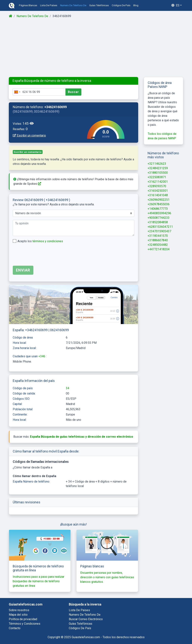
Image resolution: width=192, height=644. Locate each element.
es (175, 5)
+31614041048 (158, 195)
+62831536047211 (160, 227)
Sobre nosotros (19, 610)
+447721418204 (159, 249)
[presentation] (41, 255)
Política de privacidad (23, 619)
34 (67, 388)
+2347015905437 (159, 231)
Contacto (15, 628)
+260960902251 (159, 200)
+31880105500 (158, 173)
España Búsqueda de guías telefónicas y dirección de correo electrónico (82, 437)
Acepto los (40, 241)
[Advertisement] (96, 48)
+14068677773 (158, 209)
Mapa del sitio (18, 615)
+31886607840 (158, 240)
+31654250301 (158, 191)
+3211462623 (157, 164)
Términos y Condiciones (25, 624)
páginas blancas (28, 5)
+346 (42, 356)
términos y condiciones (48, 241)
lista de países (49, 5)
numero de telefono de (73, 5)
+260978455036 (159, 204)
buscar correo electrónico (86, 619)
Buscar (73, 92)
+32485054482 (158, 245)
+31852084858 (158, 222)
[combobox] (17, 92)
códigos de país (121, 5)
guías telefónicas (99, 5)
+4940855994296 (159, 213)
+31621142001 (158, 182)
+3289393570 (157, 186)
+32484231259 (158, 168)
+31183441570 (158, 236)
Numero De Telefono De (32, 16)
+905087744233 (159, 218)
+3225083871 (157, 177)
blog (136, 5)
